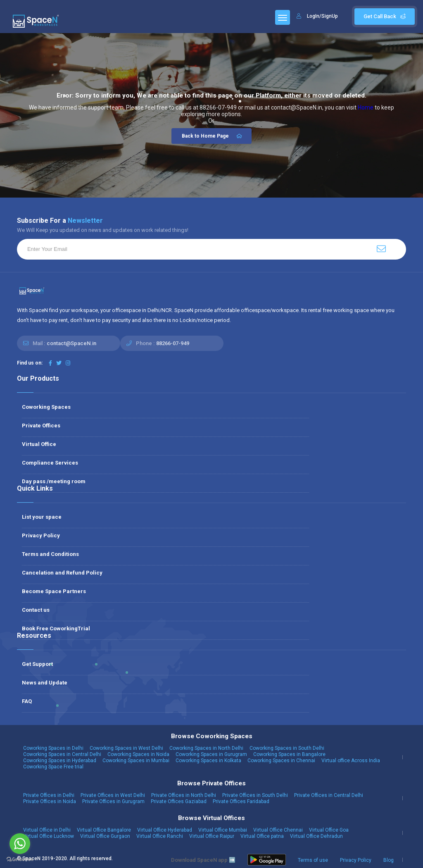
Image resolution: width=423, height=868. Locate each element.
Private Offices (41, 426)
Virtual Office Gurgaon (105, 836)
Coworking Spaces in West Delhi (126, 748)
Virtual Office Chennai (278, 830)
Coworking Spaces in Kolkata (208, 761)
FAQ (27, 701)
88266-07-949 (173, 343)
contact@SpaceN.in (71, 343)
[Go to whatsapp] (20, 844)
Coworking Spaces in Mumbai (136, 761)
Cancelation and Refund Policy (62, 573)
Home (366, 107)
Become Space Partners (54, 591)
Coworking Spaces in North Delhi (206, 748)
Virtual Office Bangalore (104, 830)
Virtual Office (39, 444)
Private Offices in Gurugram (113, 801)
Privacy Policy (41, 535)
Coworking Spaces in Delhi (53, 748)
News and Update (45, 683)
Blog (389, 860)
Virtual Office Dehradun (316, 836)
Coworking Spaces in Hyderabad (60, 761)
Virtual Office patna (262, 836)
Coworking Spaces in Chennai (281, 761)
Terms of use (313, 860)
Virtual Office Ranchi (160, 836)
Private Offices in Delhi (49, 795)
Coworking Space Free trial (53, 767)
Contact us (36, 610)
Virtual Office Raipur (212, 836)
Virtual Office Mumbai (223, 830)
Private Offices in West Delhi (113, 795)
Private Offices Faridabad (241, 801)
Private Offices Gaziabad (179, 801)
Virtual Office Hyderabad (165, 830)
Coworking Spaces (46, 407)
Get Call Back (385, 16)
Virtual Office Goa (329, 830)
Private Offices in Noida (50, 801)
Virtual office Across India (351, 761)
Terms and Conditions (50, 554)
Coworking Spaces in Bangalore (289, 754)
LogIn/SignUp (322, 16)
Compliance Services (50, 463)
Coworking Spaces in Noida (138, 754)
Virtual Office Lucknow (49, 836)
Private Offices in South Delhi (255, 795)
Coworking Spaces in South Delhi (287, 748)
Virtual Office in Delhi (47, 830)
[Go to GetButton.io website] (20, 860)
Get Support (37, 664)
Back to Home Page (213, 136)
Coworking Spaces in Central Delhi (62, 754)
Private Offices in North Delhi (184, 795)
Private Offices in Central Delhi (329, 795)
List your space (42, 517)
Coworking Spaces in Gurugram (211, 754)
